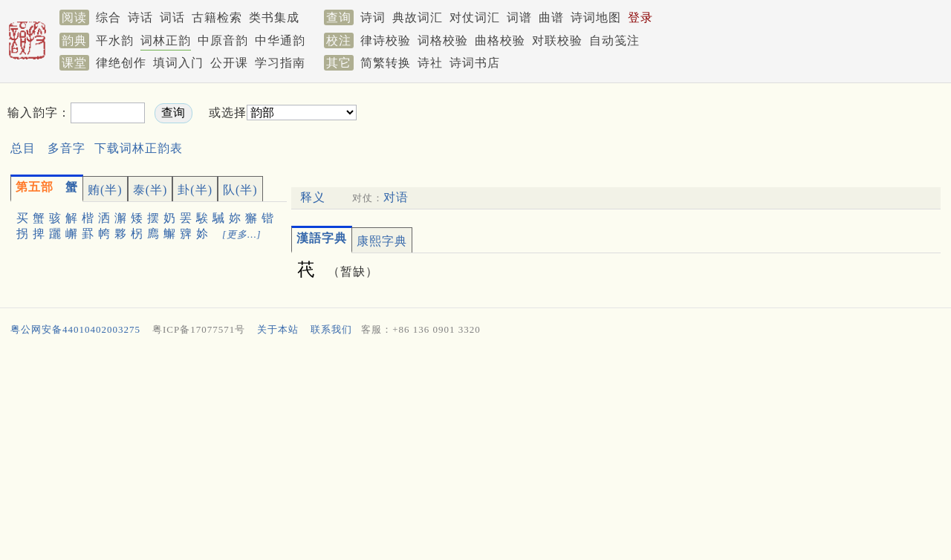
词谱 (519, 17)
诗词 (373, 17)
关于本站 (278, 329)
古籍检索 (217, 17)
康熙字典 (382, 241)
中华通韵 (280, 40)
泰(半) (150, 190)
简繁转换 (386, 63)
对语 (396, 197)
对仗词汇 (475, 17)
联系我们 (331, 329)
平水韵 (115, 40)
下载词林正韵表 (139, 148)
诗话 (140, 17)
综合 (108, 17)
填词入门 (178, 63)
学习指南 (280, 63)
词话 (172, 17)
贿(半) (105, 190)
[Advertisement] (614, 125)
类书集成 (274, 17)
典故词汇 (418, 17)
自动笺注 (614, 40)
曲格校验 (500, 40)
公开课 (229, 63)
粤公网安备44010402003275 (75, 329)
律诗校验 (386, 40)
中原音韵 (223, 40)
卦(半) (195, 190)
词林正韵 (166, 40)
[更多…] (242, 234)
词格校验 (443, 40)
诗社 (430, 63)
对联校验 (557, 40)
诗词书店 (475, 63)
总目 (23, 148)
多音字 (66, 148)
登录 (640, 17)
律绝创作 (121, 63)
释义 (313, 197)
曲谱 (551, 17)
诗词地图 (596, 17)
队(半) (240, 190)
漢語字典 (322, 238)
